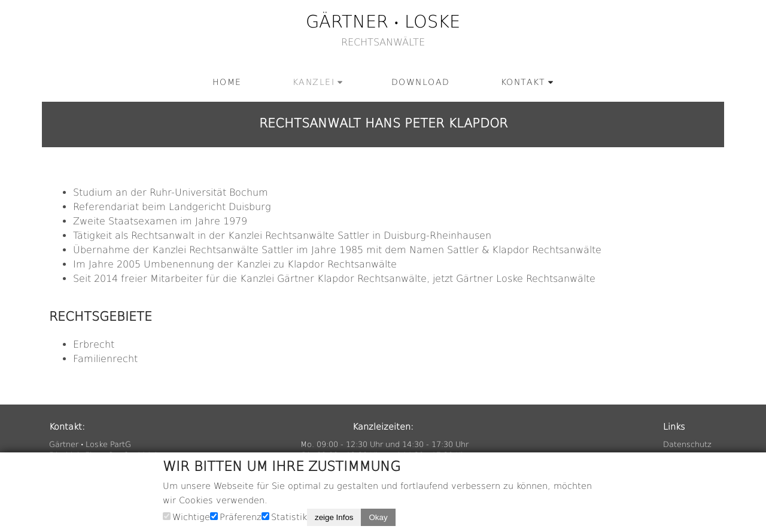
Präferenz (241, 517)
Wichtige (191, 517)
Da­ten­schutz (687, 444)
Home (227, 82)
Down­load (421, 82)
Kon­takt (523, 82)
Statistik (289, 517)
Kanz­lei (314, 82)
